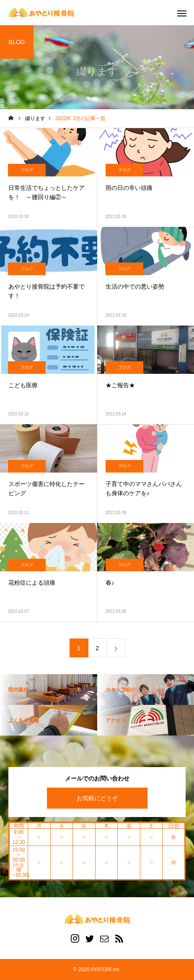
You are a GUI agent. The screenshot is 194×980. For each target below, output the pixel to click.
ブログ (27, 170)
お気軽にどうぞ (97, 798)
